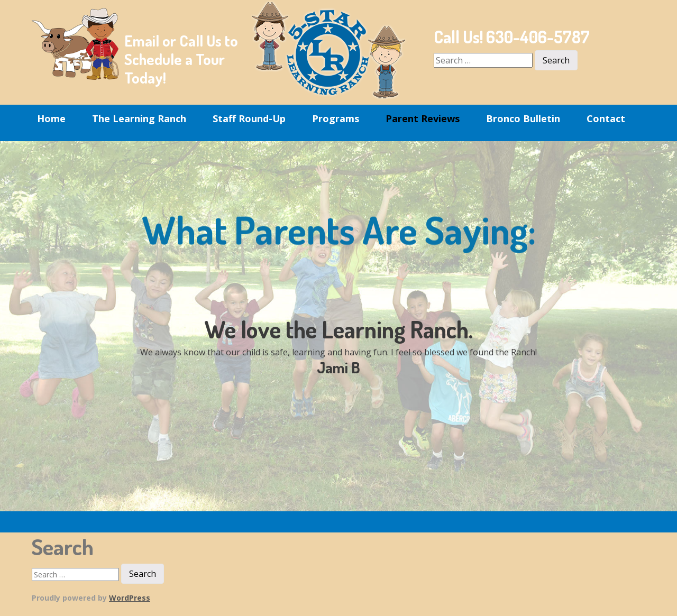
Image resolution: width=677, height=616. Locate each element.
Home (51, 118)
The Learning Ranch (139, 118)
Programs (336, 118)
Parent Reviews (423, 118)
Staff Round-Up (249, 118)
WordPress (130, 598)
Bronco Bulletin (523, 118)
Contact (606, 118)
